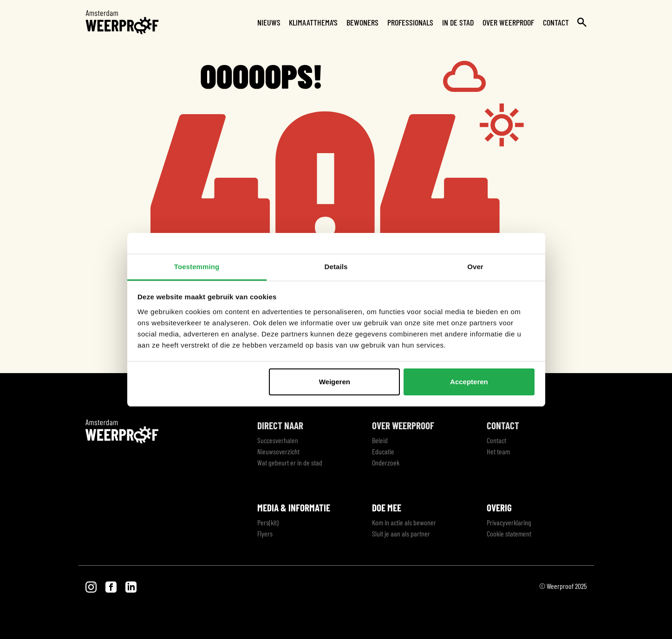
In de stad (458, 22)
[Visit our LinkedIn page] (131, 586)
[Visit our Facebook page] (112, 586)
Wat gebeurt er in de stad (290, 462)
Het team (498, 451)
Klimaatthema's (313, 22)
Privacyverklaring (509, 522)
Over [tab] (475, 267)
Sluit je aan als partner (401, 533)
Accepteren (469, 382)
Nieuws (269, 22)
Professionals (410, 22)
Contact (556, 22)
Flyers (265, 533)
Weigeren (335, 382)
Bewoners (362, 22)
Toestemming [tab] (197, 267)
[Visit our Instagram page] (92, 586)
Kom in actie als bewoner (404, 522)
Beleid (380, 440)
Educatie (383, 451)
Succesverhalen (278, 440)
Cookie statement (509, 533)
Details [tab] (336, 267)
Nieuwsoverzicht (278, 451)
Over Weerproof (508, 22)
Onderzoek (386, 462)
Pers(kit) (268, 522)
